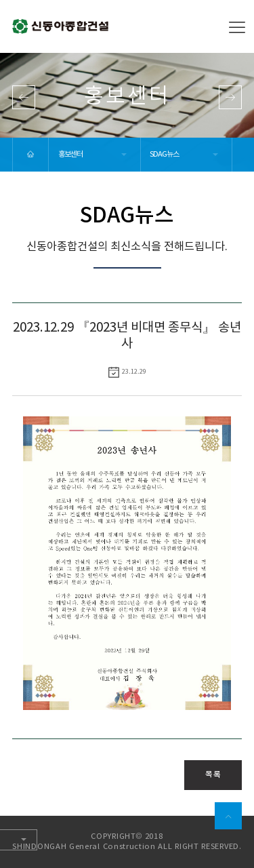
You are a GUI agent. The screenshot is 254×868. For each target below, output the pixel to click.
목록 (213, 774)
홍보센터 (70, 154)
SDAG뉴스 (164, 154)
